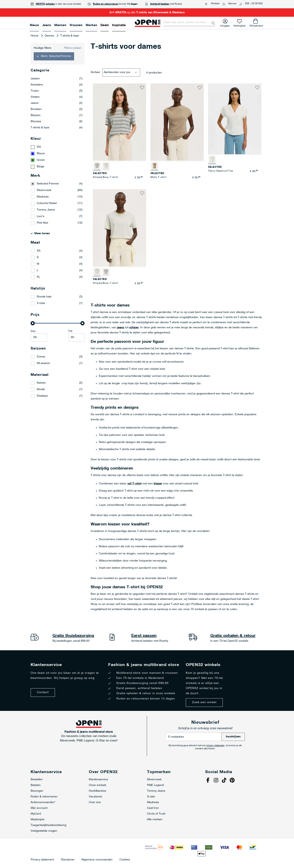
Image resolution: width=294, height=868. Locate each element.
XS (39, 251)
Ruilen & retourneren (44, 797)
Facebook (208, 781)
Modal (41, 389)
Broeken (57, 109)
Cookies (125, 860)
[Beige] (58, 167)
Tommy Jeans (46, 210)
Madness (43, 197)
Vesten (57, 97)
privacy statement (215, 746)
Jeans (57, 103)
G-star (151, 797)
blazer (158, 484)
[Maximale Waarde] (76, 337)
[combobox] (189, 22)
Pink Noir (43, 223)
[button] (142, 88)
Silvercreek (44, 190)
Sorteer (95, 72)
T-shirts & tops (57, 128)
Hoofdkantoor (98, 791)
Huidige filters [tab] (42, 48)
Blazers (57, 115)
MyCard (36, 814)
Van (33, 331)
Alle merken (155, 820)
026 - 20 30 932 (254, 4)
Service (232, 4)
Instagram (216, 781)
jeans (121, 328)
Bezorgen (37, 791)
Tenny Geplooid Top (221, 171)
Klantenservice (98, 780)
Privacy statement (42, 860)
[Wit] (58, 147)
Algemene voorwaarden (97, 860)
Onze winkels (97, 785)
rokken (134, 328)
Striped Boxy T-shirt (105, 177)
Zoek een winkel (204, 702)
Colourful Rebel (47, 203)
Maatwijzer (38, 820)
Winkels (215, 4)
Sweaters (57, 85)
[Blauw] (58, 154)
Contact (43, 692)
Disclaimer (68, 860)
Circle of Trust (156, 814)
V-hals (41, 303)
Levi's (41, 216)
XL (38, 277)
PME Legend (155, 785)
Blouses (57, 122)
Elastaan (42, 396)
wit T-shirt (134, 484)
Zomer (41, 357)
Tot (70, 331)
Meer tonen (42, 234)
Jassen (57, 79)
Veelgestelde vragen (44, 831)
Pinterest (233, 781)
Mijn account (39, 808)
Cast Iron (153, 808)
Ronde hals (44, 297)
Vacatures (95, 797)
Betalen (36, 785)
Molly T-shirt (158, 177)
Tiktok (225, 781)
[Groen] (58, 160)
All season (43, 363)
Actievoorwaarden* (43, 802)
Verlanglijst (239, 25)
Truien (57, 91)
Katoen (41, 383)
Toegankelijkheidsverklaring (48, 825)
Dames (50, 36)
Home (35, 36)
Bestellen (37, 780)
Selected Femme (48, 184)
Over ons (95, 802)
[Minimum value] (39, 337)
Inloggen (225, 25)
